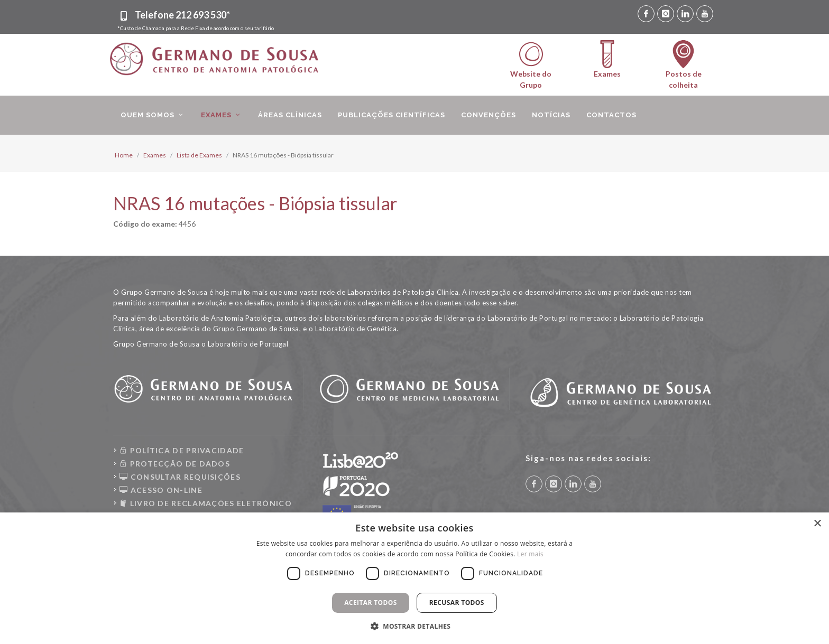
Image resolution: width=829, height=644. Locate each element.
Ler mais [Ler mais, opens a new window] (530, 554)
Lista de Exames (199, 155)
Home (124, 155)
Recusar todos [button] (457, 603)
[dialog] (414, 578)
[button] (415, 626)
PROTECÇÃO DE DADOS (175, 464)
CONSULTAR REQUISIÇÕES (180, 477)
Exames (155, 155)
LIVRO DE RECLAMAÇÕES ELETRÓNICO (206, 503)
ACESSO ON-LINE (161, 490)
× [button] (817, 524)
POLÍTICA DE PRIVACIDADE (182, 450)
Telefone (182, 15)
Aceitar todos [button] (371, 603)
